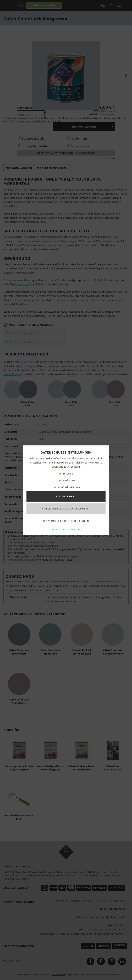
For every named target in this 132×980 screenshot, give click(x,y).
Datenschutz (75, 530)
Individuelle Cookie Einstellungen (66, 521)
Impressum (58, 530)
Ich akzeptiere (66, 496)
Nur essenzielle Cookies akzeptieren (66, 509)
